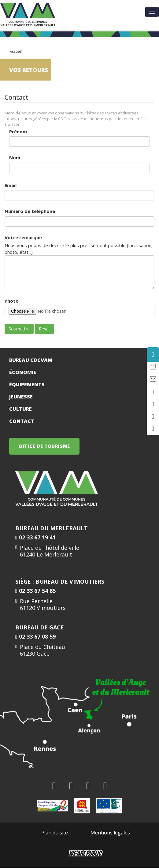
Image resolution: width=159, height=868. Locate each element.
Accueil (16, 51)
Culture (20, 409)
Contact (22, 421)
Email (11, 185)
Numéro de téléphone (30, 211)
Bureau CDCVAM (31, 360)
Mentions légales (110, 833)
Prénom (18, 131)
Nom (15, 157)
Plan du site (55, 833)
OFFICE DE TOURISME (44, 446)
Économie (23, 372)
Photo (12, 301)
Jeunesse (21, 397)
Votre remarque (23, 237)
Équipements (27, 384)
